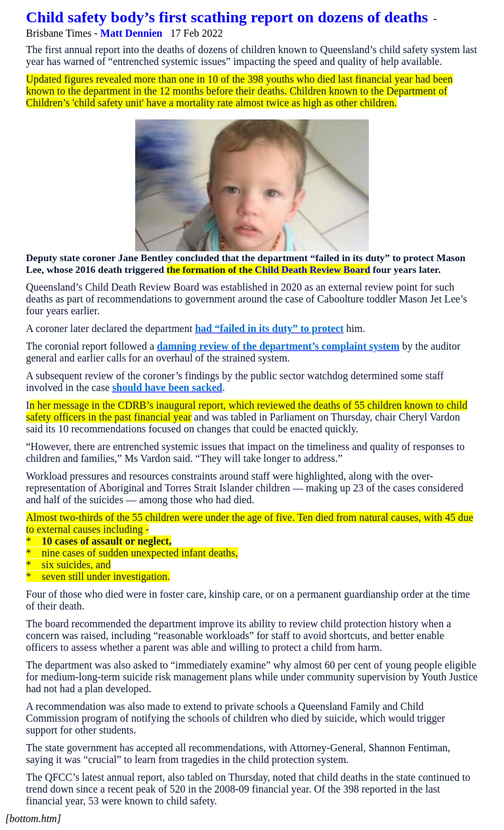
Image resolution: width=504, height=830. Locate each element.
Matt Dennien (132, 33)
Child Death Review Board (312, 269)
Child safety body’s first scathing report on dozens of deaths (227, 17)
